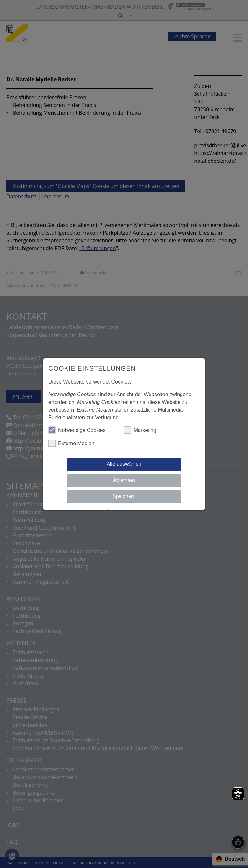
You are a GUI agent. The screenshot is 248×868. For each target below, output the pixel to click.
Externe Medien (71, 443)
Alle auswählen (124, 464)
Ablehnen (124, 480)
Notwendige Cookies (77, 430)
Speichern (124, 496)
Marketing (140, 430)
